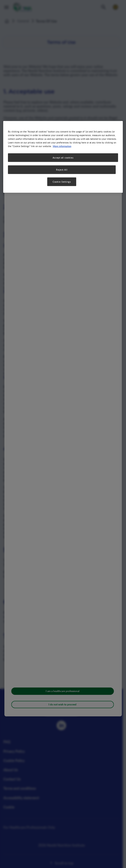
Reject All (62, 169)
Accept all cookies (63, 158)
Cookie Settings (62, 181)
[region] (63, 157)
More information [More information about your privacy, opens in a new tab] (62, 146)
